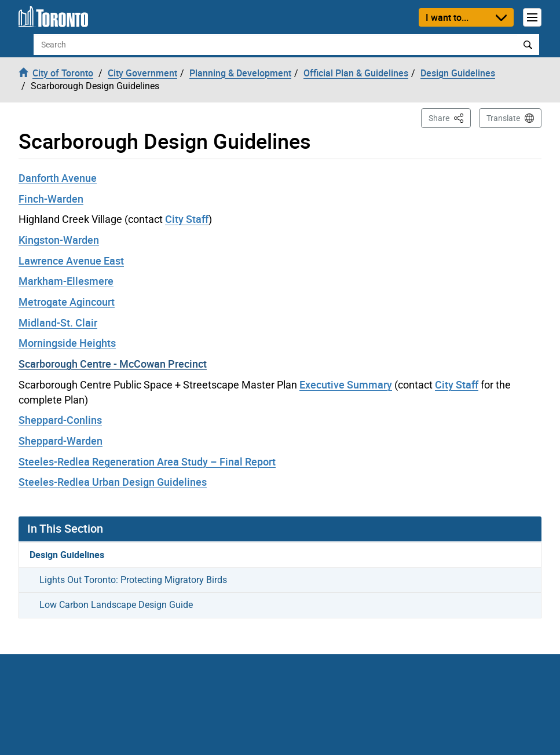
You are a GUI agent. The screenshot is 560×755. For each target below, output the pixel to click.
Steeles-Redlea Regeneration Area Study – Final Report (147, 461)
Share (450, 117)
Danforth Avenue (58, 178)
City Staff (187, 219)
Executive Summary (346, 384)
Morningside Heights (67, 343)
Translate (503, 118)
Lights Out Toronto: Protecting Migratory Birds (133, 580)
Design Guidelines (67, 555)
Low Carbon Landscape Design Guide (116, 605)
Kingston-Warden (59, 240)
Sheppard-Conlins (60, 420)
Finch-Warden (51, 199)
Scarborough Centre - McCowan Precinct (113, 364)
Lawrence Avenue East (71, 261)
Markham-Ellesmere (66, 281)
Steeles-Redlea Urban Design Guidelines (113, 482)
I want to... (447, 17)
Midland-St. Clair (58, 322)
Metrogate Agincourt (67, 302)
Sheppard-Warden (61, 441)
